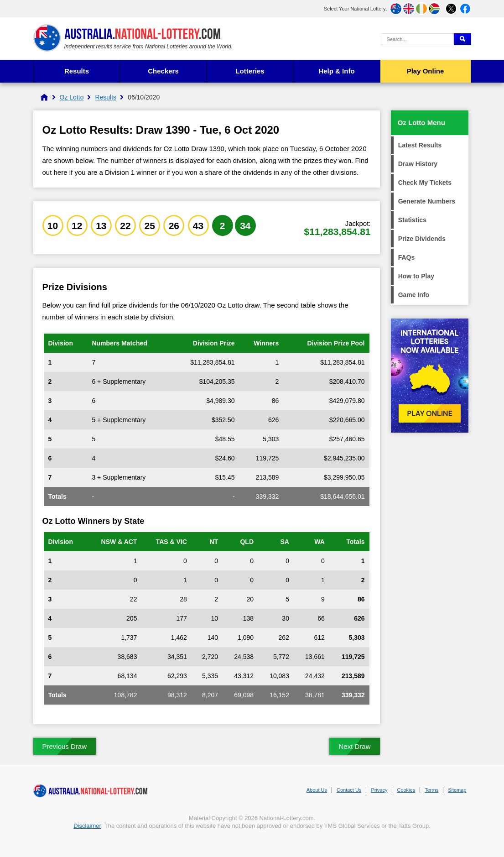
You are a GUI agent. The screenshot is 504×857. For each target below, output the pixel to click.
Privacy (379, 790)
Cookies (406, 790)
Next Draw (354, 746)
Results (77, 71)
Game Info (414, 295)
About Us (317, 790)
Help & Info (336, 71)
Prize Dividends (422, 239)
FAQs (407, 257)
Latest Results (420, 145)
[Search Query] (417, 39)
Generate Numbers (427, 201)
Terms (431, 790)
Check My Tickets (425, 183)
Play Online (426, 71)
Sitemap (457, 790)
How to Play (416, 276)
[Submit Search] (462, 39)
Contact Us (349, 790)
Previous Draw (65, 746)
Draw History (418, 164)
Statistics (412, 220)
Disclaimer (87, 826)
